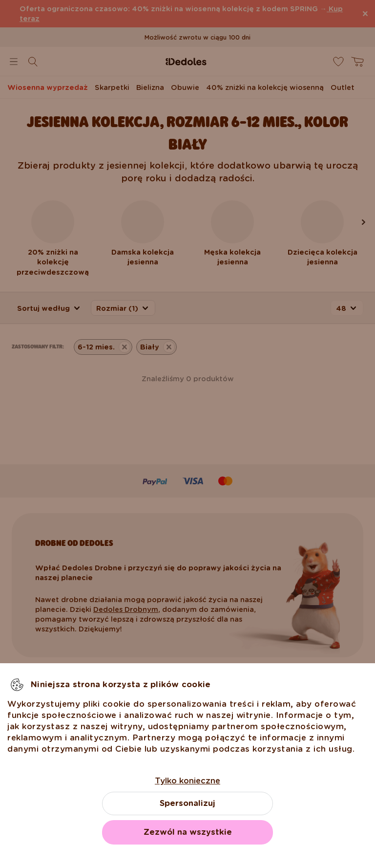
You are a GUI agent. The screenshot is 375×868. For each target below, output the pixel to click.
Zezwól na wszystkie (188, 832)
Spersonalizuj (187, 803)
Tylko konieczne (187, 781)
